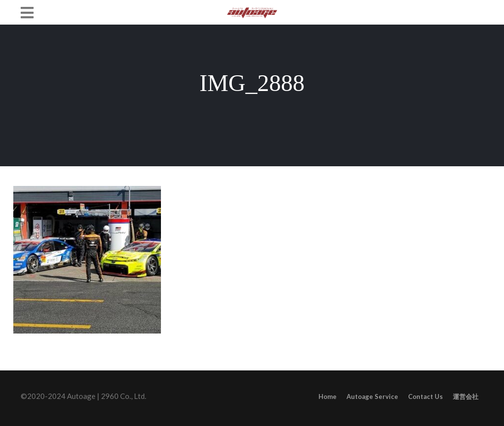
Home (328, 396)
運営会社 (466, 396)
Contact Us (425, 396)
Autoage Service (372, 396)
